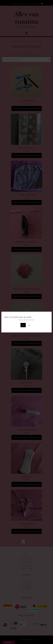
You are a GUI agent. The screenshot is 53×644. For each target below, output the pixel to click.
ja (23, 325)
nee (29, 325)
